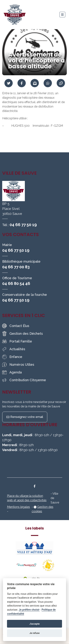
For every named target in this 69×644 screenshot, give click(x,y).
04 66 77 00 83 (16, 267)
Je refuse (34, 633)
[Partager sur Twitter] (9, 83)
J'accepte (35, 624)
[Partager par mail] (35, 83)
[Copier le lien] (61, 83)
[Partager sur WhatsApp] (48, 83)
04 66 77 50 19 (23, 225)
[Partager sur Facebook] (22, 83)
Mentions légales (18, 507)
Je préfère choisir (29, 610)
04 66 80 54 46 (16, 283)
